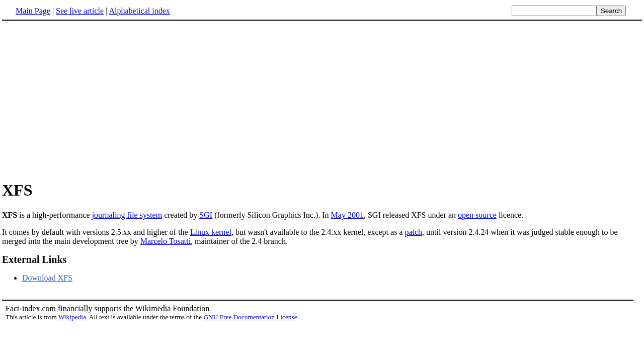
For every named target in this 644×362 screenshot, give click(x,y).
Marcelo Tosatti (166, 241)
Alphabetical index (139, 11)
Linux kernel (211, 232)
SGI (206, 215)
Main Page (33, 11)
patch (413, 232)
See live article (80, 11)
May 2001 (347, 215)
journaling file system (127, 215)
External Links (34, 259)
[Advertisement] (87, 100)
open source (477, 215)
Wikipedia (72, 317)
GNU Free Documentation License (250, 317)
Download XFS (47, 278)
